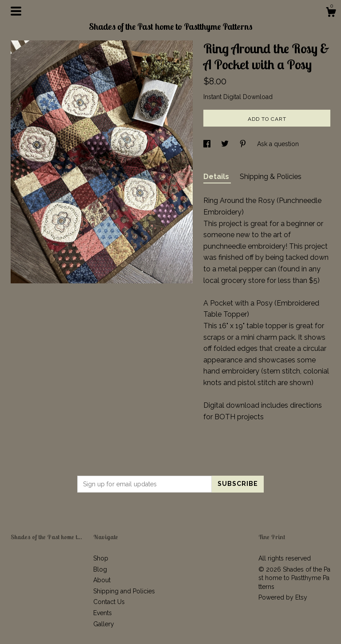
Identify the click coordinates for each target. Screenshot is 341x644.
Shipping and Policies (124, 591)
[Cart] (331, 13)
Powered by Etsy (283, 597)
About (102, 580)
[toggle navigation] (16, 11)
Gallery (104, 624)
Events (103, 613)
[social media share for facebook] (208, 144)
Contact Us (109, 602)
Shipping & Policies (271, 177)
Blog (100, 569)
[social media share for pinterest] (244, 144)
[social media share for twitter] (226, 144)
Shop (101, 558)
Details (217, 177)
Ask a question (278, 144)
